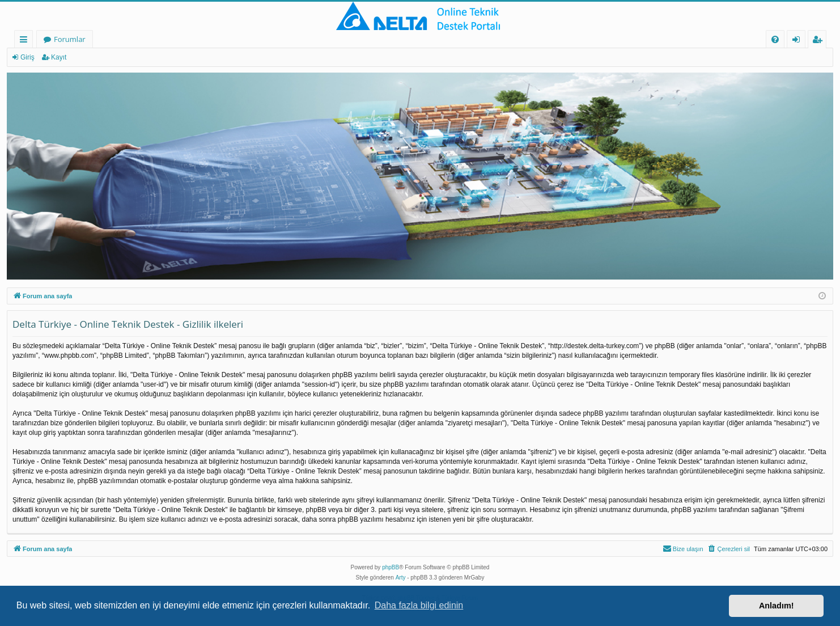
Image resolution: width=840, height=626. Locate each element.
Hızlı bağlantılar (26, 41)
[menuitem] (775, 39)
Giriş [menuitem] (799, 41)
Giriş (27, 57)
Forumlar (70, 39)
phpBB (391, 567)
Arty (401, 578)
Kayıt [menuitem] (820, 41)
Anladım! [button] (777, 606)
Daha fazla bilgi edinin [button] (419, 605)
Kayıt (59, 57)
